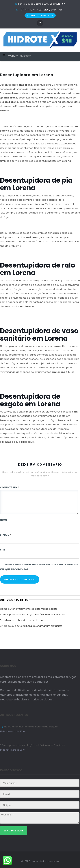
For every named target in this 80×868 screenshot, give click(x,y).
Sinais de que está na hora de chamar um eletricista (31, 626)
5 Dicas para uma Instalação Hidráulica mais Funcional (33, 615)
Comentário (10, 487)
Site (3, 550)
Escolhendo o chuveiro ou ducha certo (23, 620)
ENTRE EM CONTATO (40, 16)
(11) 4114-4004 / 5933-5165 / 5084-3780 (41, 10)
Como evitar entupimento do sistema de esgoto (29, 609)
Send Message (14, 831)
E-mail (5, 535)
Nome (5, 520)
